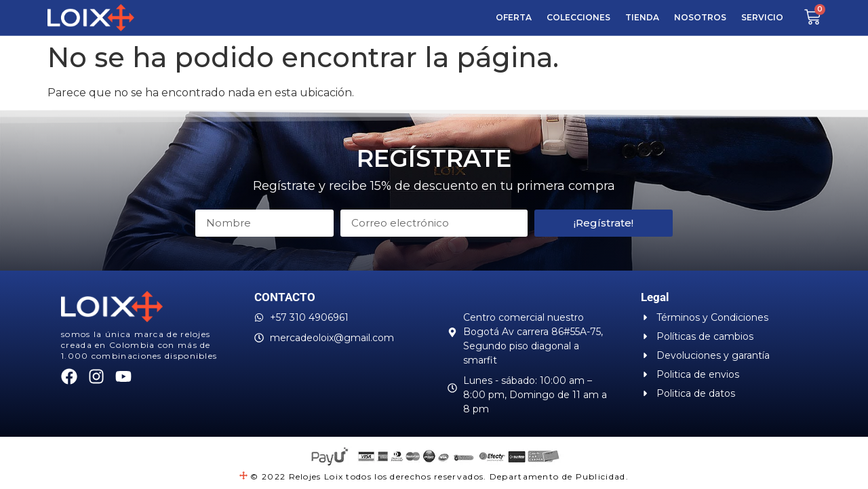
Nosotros (700, 17)
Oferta (514, 17)
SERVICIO (762, 17)
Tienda (642, 17)
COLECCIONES (578, 17)
